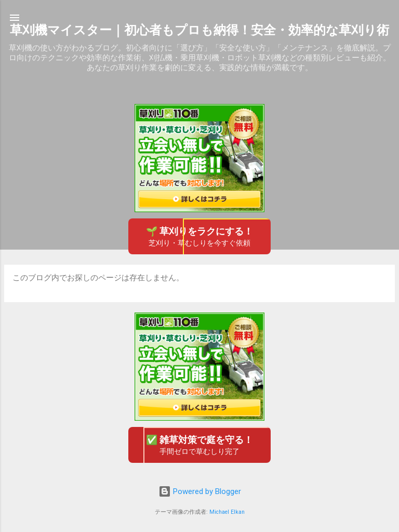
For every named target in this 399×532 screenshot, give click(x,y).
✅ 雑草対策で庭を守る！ (199, 445)
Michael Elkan (227, 512)
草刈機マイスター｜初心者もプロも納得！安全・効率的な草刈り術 (199, 30)
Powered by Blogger (200, 491)
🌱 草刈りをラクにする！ (199, 237)
